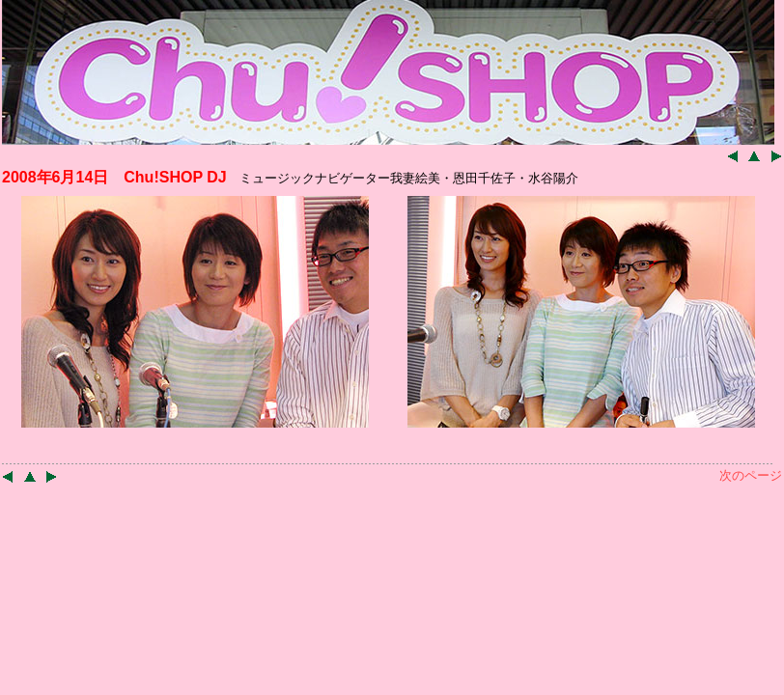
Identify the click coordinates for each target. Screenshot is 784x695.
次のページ (751, 475)
